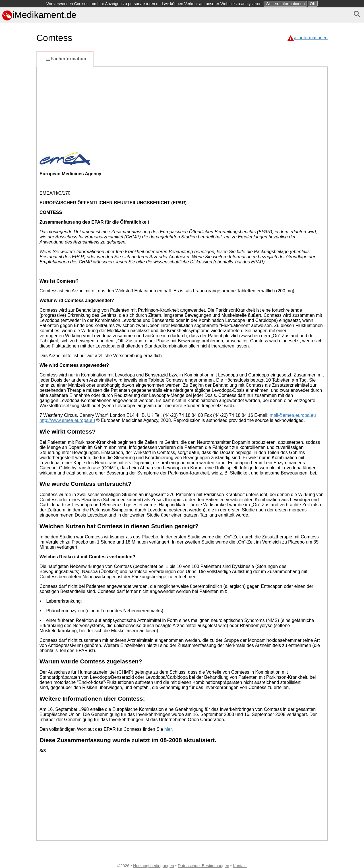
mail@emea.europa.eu (293, 415)
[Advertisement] (17, 254)
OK (313, 4)
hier (168, 729)
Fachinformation (65, 59)
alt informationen (311, 38)
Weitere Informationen (285, 4)
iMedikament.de (39, 15)
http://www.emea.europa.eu (67, 420)
